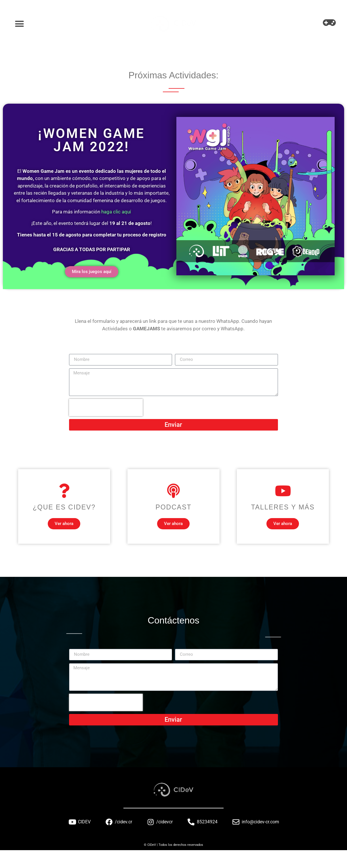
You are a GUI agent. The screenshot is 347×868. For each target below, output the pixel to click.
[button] (20, 24)
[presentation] (106, 408)
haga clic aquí (116, 212)
